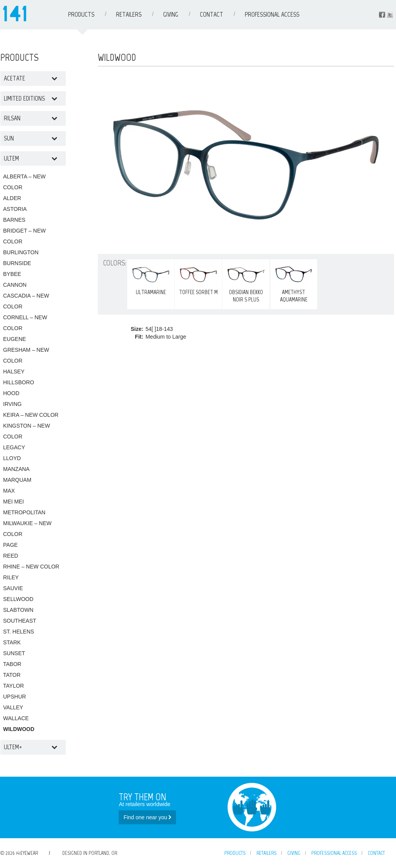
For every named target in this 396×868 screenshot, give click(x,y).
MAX (9, 491)
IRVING (12, 404)
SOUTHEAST (20, 621)
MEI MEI (14, 502)
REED (11, 556)
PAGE (10, 545)
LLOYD (12, 458)
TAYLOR (14, 686)
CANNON (15, 285)
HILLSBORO (19, 382)
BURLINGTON (21, 252)
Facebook (382, 15)
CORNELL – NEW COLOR (25, 323)
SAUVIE (13, 588)
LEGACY (14, 447)
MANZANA (16, 469)
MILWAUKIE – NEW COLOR (27, 529)
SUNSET (14, 653)
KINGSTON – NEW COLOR (26, 431)
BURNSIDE (17, 263)
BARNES (14, 220)
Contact (212, 14)
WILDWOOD (19, 729)
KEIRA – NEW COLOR (31, 415)
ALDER (12, 198)
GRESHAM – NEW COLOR (26, 355)
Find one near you (147, 817)
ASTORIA (15, 209)
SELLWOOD (18, 599)
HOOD (11, 393)
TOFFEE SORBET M (198, 279)
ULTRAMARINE (151, 279)
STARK (12, 642)
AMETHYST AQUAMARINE (294, 282)
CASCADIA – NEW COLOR (26, 301)
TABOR (12, 664)
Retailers (129, 14)
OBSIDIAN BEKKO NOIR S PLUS (246, 282)
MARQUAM (17, 480)
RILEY (11, 577)
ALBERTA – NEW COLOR (24, 182)
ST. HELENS (19, 632)
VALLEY (13, 707)
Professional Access (272, 14)
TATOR (12, 675)
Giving (171, 14)
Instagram (390, 15)
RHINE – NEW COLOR (31, 567)
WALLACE (16, 718)
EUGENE (15, 339)
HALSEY (14, 372)
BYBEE (12, 274)
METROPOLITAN (24, 512)
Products (81, 14)
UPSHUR (15, 697)
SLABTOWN (18, 610)
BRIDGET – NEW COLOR (24, 236)
